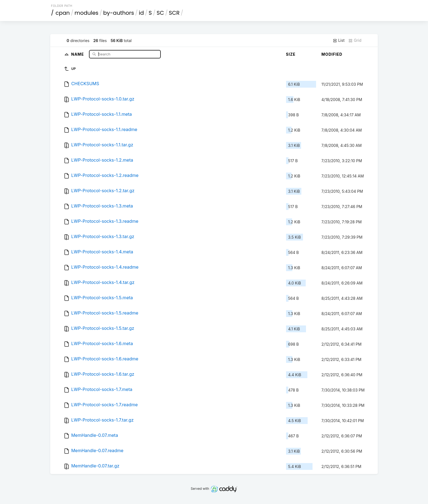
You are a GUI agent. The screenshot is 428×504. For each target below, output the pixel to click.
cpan (63, 13)
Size (291, 54)
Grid (355, 40)
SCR (174, 13)
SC (160, 13)
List (339, 40)
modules (86, 13)
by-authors (119, 13)
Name (78, 54)
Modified (332, 54)
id (141, 13)
